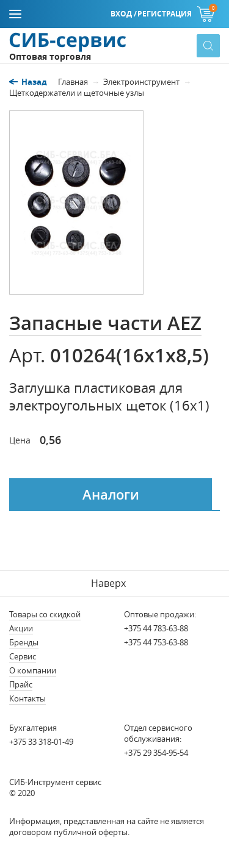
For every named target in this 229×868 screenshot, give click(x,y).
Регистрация (165, 14)
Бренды (24, 642)
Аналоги (111, 495)
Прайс (21, 684)
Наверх (108, 583)
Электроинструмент (141, 82)
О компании (33, 670)
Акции (21, 628)
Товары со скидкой (45, 614)
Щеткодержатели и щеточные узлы (77, 93)
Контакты (27, 698)
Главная (73, 82)
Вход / (124, 14)
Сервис (23, 656)
